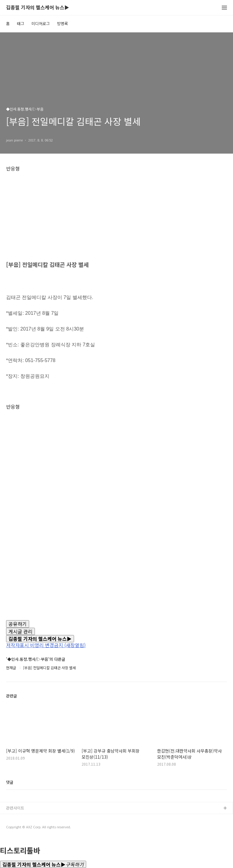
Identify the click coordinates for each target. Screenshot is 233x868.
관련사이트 (15, 808)
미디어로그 (41, 23)
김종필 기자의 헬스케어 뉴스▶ (38, 8)
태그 (21, 23)
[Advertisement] (116, 214)
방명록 (62, 23)
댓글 (10, 782)
